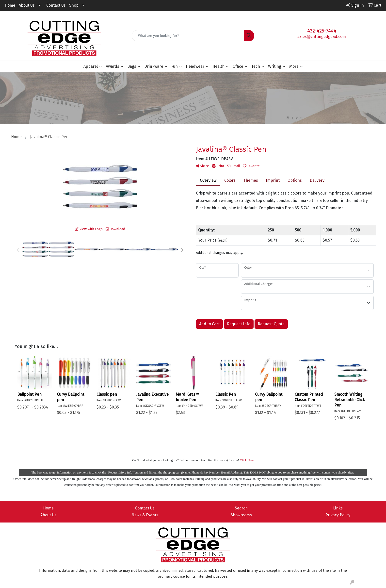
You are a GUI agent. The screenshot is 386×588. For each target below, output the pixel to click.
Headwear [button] (195, 66)
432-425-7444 (322, 31)
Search (241, 508)
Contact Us (56, 5)
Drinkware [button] (154, 66)
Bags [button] (132, 66)
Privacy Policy (338, 515)
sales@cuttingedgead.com (322, 37)
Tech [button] (256, 66)
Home (10, 5)
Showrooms (241, 515)
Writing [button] (275, 66)
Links (338, 508)
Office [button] (238, 66)
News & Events (145, 515)
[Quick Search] (188, 36)
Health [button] (218, 66)
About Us (27, 5)
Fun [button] (175, 66)
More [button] (294, 66)
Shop (74, 5)
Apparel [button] (91, 66)
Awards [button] (113, 66)
